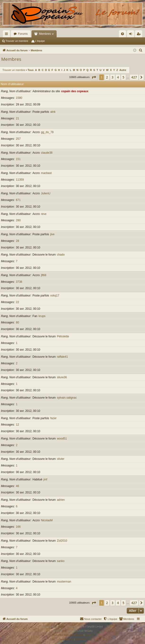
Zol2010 (62, 541)
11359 (20, 180)
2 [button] (107, 77)
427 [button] (134, 77)
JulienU (46, 193)
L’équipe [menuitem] (40, 41)
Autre (123, 70)
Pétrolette (63, 336)
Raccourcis (7, 35)
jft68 (44, 275)
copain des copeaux (75, 91)
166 (18, 527)
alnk (53, 112)
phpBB (62, 627)
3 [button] (113, 77)
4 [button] (118, 77)
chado (61, 255)
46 (17, 486)
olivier (61, 459)
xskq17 (55, 296)
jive (52, 234)
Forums (23, 34)
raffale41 (62, 357)
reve (44, 214)
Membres (45, 34)
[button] (94, 77)
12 (17, 425)
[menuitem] (102, 34)
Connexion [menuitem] (132, 35)
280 (18, 220)
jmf (45, 479)
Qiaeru (89, 635)
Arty (64, 631)
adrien (61, 500)
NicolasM (47, 520)
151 (18, 159)
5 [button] (123, 77)
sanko (61, 561)
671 (18, 200)
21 (17, 118)
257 (18, 139)
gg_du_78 (47, 132)
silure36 (62, 377)
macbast (46, 173)
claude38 (47, 153)
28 (17, 241)
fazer (53, 418)
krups (42, 316)
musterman (64, 582)
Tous (30, 70)
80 (17, 322)
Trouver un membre (17, 41)
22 (17, 302)
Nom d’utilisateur (12, 84)
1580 (19, 98)
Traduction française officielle (67, 635)
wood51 (62, 439)
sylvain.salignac (67, 398)
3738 (19, 282)
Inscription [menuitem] (140, 35)
